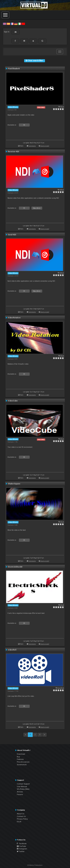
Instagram (22, 849)
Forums (20, 794)
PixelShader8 (14, 69)
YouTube (21, 846)
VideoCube (13, 401)
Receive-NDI (13, 152)
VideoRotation (14, 318)
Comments (32, 146)
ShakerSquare (14, 484)
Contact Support (23, 784)
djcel (62, 107)
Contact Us (21, 816)
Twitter (21, 851)
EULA (19, 822)
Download (21, 754)
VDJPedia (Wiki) (23, 789)
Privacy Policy (22, 819)
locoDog (61, 688)
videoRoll (12, 650)
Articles (20, 792)
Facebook (22, 844)
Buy (18, 757)
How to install (45, 146)
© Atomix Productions (35, 865)
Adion (62, 190)
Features (20, 759)
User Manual (22, 787)
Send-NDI (12, 235)
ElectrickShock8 (15, 567)
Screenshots (22, 765)
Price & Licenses (23, 762)
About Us (21, 814)
